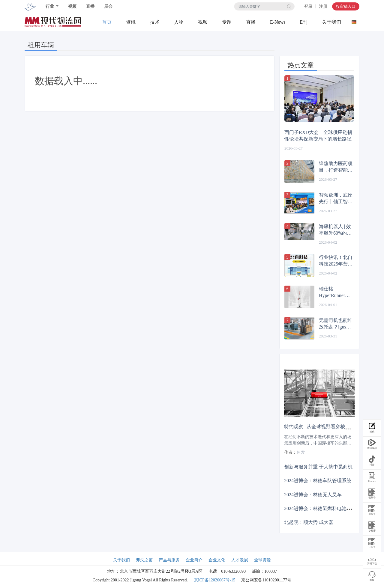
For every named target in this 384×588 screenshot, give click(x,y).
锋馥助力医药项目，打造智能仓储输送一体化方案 (336, 167)
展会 (108, 6)
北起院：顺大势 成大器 (309, 522)
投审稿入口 (346, 6)
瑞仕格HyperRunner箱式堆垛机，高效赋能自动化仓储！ (336, 293)
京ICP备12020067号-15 (214, 580)
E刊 (304, 22)
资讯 (131, 22)
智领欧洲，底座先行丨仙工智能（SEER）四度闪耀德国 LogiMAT (336, 199)
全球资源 (262, 560)
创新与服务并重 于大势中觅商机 (318, 467)
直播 (90, 6)
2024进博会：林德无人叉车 (313, 494)
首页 (107, 22)
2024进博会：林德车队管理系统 (318, 481)
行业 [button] (50, 6)
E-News (278, 22)
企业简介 (194, 560)
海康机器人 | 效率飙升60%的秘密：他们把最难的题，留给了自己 (336, 230)
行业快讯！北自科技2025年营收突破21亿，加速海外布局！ (336, 261)
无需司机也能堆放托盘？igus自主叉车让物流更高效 (336, 324)
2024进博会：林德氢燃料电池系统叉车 (325, 508)
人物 (179, 22)
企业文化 (217, 560)
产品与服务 (169, 560)
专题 (227, 22)
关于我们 (331, 22)
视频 (72, 6)
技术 (155, 22)
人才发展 (240, 560)
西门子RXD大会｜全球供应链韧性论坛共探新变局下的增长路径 (318, 136)
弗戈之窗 (144, 560)
